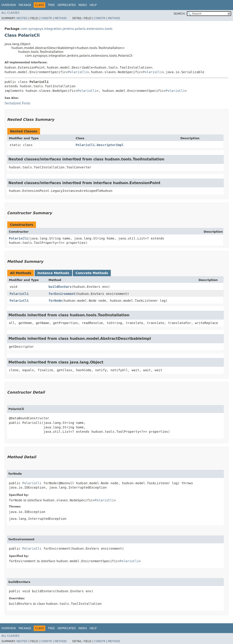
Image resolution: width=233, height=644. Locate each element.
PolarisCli (77, 72)
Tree (51, 5)
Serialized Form (17, 103)
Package (25, 5)
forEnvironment (62, 294)
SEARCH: (180, 14)
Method (61, 18)
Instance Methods (53, 273)
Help (93, 5)
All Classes (10, 13)
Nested (22, 18)
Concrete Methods (92, 273)
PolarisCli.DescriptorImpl (100, 145)
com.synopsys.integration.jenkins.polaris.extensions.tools (66, 29)
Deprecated (67, 5)
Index (83, 5)
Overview (9, 5)
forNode (55, 301)
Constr (46, 18)
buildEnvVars (60, 287)
